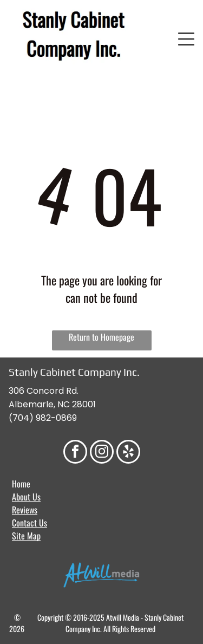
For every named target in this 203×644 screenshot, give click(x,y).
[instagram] (102, 453)
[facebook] (75, 453)
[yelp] (128, 453)
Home (21, 484)
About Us (26, 497)
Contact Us (30, 523)
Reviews (25, 510)
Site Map (26, 536)
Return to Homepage (101, 337)
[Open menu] (186, 39)
